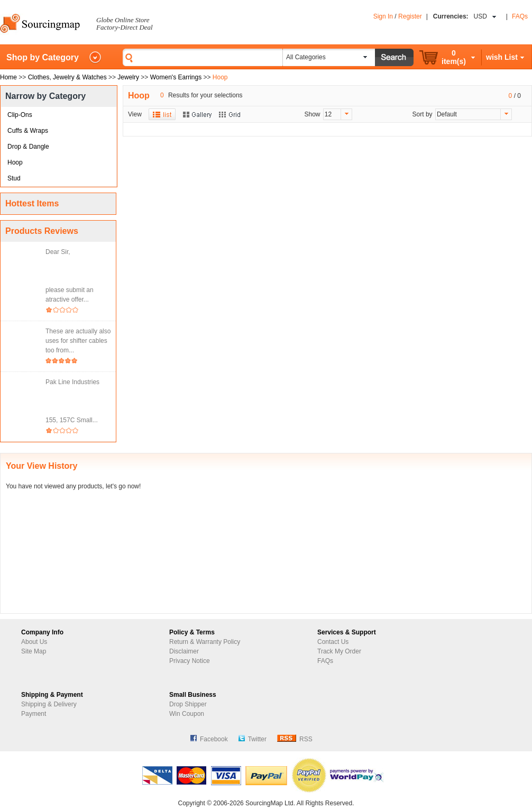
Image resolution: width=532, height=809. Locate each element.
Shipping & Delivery (49, 704)
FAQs (520, 16)
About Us (34, 642)
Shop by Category (43, 57)
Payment (34, 714)
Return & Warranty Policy (205, 642)
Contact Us (333, 642)
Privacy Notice (190, 661)
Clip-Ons (20, 115)
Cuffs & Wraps (28, 131)
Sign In (383, 16)
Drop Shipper (188, 704)
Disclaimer (184, 651)
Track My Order (339, 651)
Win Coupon (187, 714)
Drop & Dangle (28, 147)
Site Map (34, 651)
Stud (14, 178)
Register (410, 16)
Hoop (15, 162)
